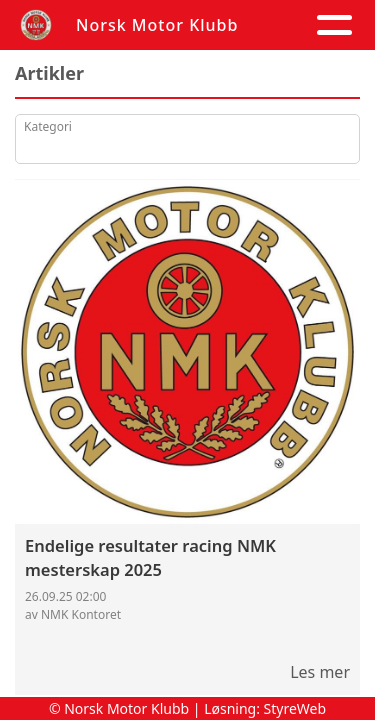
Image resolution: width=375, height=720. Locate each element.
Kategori (48, 126)
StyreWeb (295, 708)
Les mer (320, 672)
